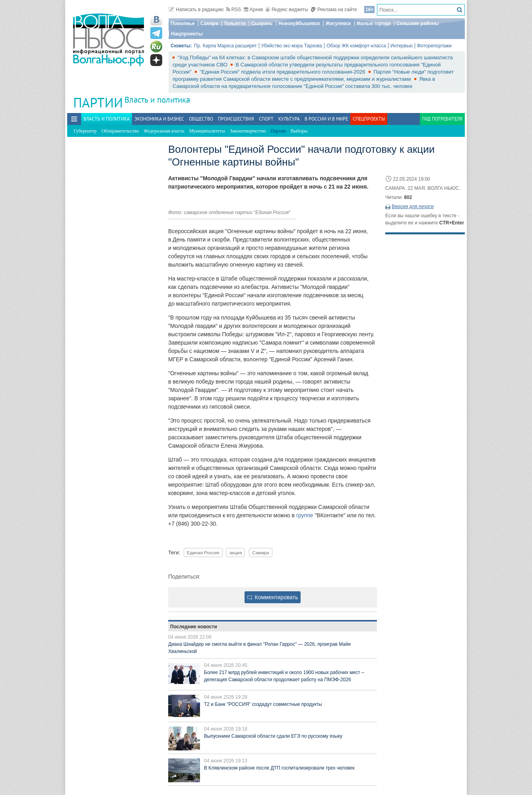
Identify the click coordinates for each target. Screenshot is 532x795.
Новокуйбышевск (299, 23)
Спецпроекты (369, 119)
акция (236, 552)
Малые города (374, 23)
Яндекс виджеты (287, 10)
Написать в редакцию (196, 10)
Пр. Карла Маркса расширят (225, 46)
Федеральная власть (164, 131)
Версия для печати (413, 207)
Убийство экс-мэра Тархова (292, 46)
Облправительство (120, 131)
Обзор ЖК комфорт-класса (356, 46)
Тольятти (235, 23)
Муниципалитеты (207, 131)
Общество (201, 119)
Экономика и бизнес (159, 119)
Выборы (299, 131)
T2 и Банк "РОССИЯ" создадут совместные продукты (263, 704)
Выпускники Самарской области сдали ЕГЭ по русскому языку (273, 736)
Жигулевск (338, 23)
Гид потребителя (442, 119)
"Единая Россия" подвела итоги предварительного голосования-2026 (283, 72)
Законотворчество (248, 131)
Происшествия (236, 119)
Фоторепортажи (434, 46)
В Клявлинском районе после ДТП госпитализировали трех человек (279, 768)
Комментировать (273, 597)
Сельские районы (418, 23)
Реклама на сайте (334, 10)
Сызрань (262, 23)
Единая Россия (203, 552)
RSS (234, 10)
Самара (209, 23)
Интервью (402, 46)
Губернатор (85, 131)
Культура (289, 119)
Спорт (266, 119)
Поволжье (183, 23)
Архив (253, 10)
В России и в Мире (326, 119)
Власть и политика (157, 100)
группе (305, 515)
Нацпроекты (187, 34)
